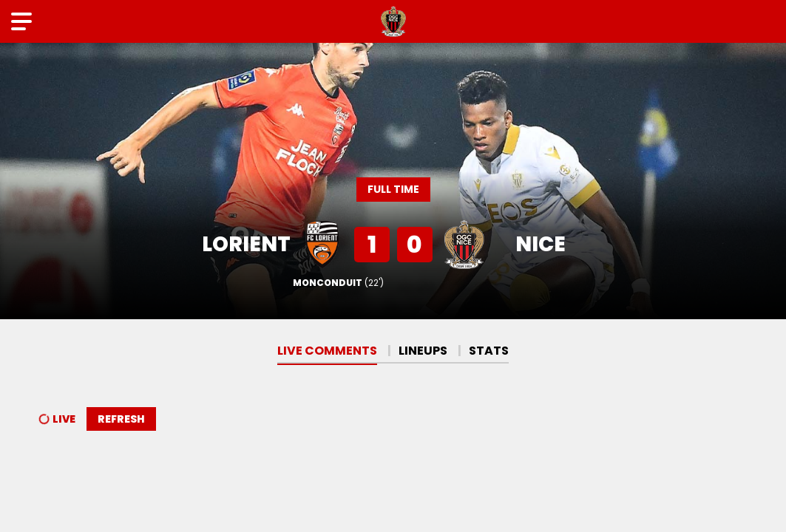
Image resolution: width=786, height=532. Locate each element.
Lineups (423, 351)
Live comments (327, 351)
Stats (489, 351)
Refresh (121, 419)
